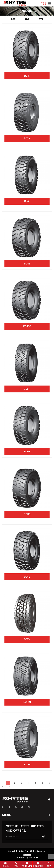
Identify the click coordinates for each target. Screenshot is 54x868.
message (38, 866)
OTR (41, 19)
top (49, 866)
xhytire (14, 3)
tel (16, 866)
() (44, 3)
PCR (13, 19)
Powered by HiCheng (27, 857)
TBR (27, 19)
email (5, 866)
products (27, 866)
